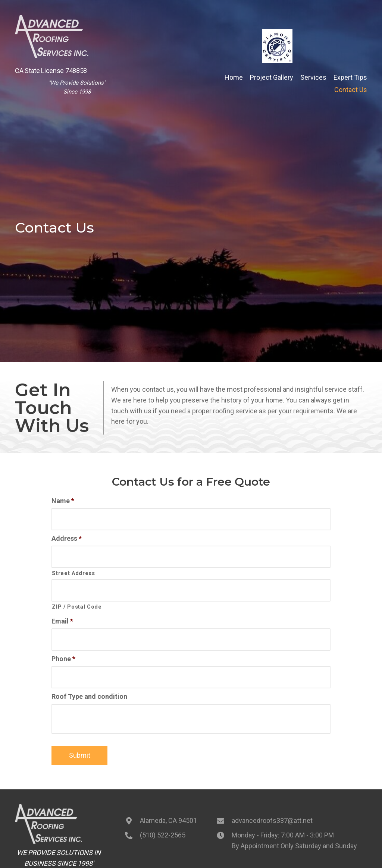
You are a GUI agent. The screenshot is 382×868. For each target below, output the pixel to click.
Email (62, 614)
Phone (63, 649)
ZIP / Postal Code (77, 600)
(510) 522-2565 (163, 823)
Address (67, 536)
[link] (234, 78)
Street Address (73, 569)
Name (63, 501)
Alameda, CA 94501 (168, 809)
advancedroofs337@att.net (272, 809)
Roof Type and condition (89, 685)
